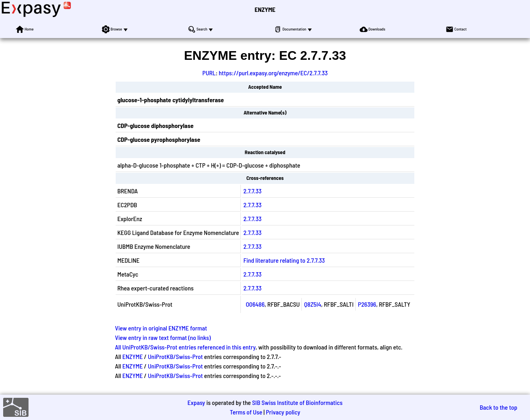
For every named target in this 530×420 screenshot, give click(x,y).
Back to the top (499, 407)
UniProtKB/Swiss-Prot (175, 356)
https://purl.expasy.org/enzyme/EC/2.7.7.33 (273, 73)
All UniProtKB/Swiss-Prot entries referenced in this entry (185, 347)
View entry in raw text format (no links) (163, 337)
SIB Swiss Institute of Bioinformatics (297, 402)
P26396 (367, 304)
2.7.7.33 (252, 191)
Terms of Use (246, 412)
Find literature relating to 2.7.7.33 (284, 260)
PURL (209, 73)
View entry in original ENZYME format (161, 328)
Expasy (196, 402)
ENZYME (265, 9)
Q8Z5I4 (313, 304)
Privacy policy (283, 412)
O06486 (255, 304)
